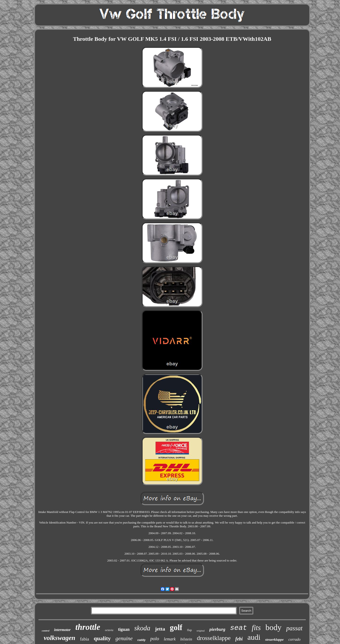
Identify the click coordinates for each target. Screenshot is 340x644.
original (201, 631)
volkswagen (59, 638)
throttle (88, 627)
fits (256, 628)
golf (176, 627)
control (46, 631)
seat (238, 628)
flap (189, 630)
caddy (142, 640)
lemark (170, 639)
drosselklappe (214, 638)
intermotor (62, 630)
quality (102, 638)
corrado (294, 639)
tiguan (124, 629)
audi (254, 637)
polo (155, 639)
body (273, 627)
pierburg (217, 629)
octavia (109, 630)
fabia (85, 639)
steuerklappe (274, 640)
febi (239, 639)
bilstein (186, 639)
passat (294, 628)
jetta (160, 629)
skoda (142, 628)
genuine (124, 638)
